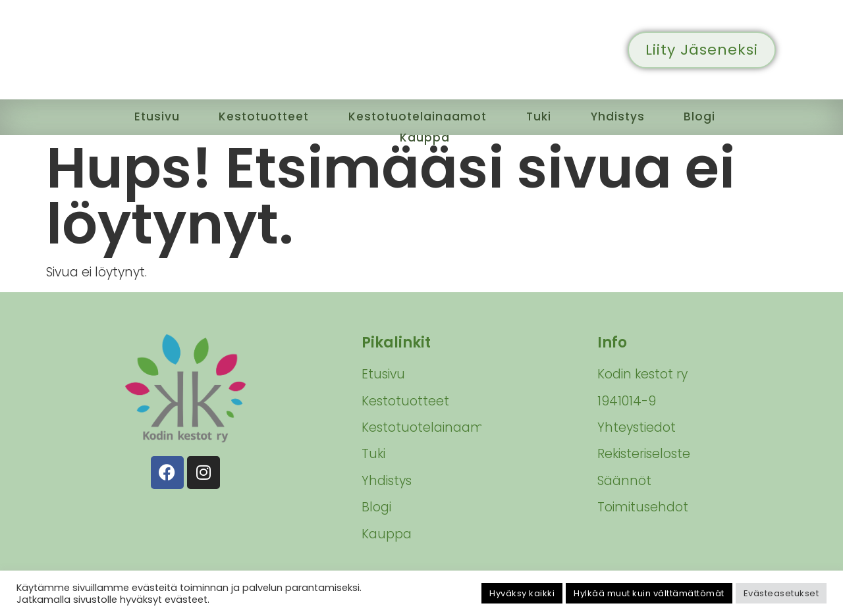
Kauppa (425, 132)
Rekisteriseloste (644, 454)
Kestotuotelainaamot (420, 115)
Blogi (712, 115)
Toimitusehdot (643, 507)
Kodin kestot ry (642, 374)
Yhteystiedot (637, 427)
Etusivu (146, 115)
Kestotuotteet (257, 115)
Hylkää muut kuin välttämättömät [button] (649, 593)
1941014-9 (627, 401)
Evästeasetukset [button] (781, 593)
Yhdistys (628, 115)
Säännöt (624, 481)
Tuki (547, 115)
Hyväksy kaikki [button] (522, 593)
